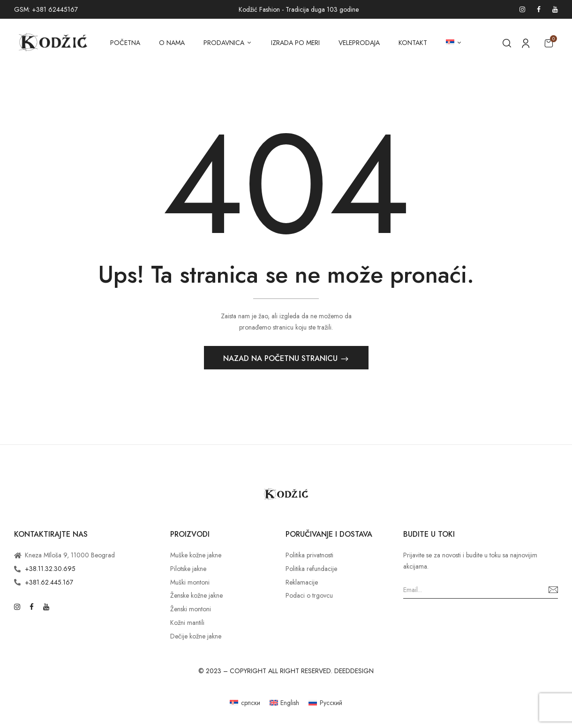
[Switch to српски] (245, 704)
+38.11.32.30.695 (50, 570)
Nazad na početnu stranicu (282, 360)
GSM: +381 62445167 (46, 9)
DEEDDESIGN (354, 672)
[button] (549, 43)
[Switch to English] (285, 704)
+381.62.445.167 (49, 583)
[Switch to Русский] (325, 704)
